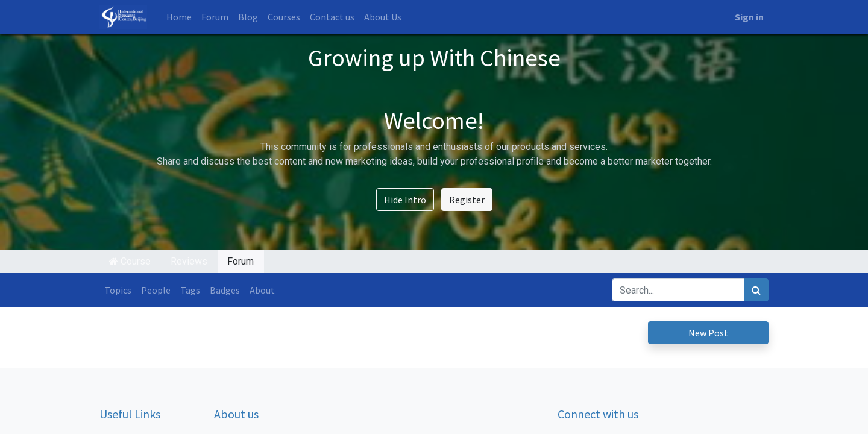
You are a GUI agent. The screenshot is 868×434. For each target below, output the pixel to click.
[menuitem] (179, 17)
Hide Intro (405, 200)
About (262, 290)
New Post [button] (708, 333)
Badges (225, 290)
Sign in (749, 17)
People (156, 290)
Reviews (189, 261)
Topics (118, 290)
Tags (190, 290)
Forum (241, 261)
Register (467, 200)
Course (130, 261)
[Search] (756, 290)
